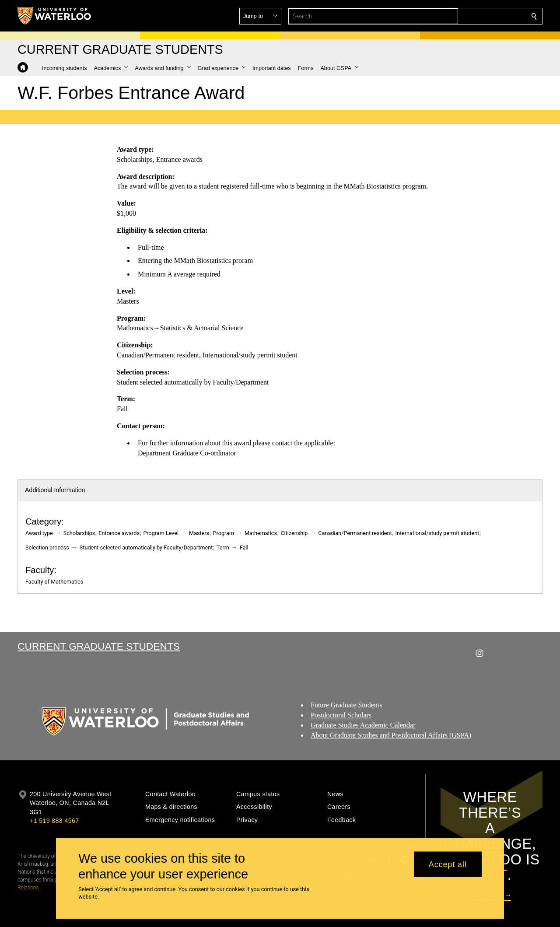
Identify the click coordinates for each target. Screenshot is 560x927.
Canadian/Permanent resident (355, 533)
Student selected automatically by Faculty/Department (146, 547)
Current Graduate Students (99, 646)
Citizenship (294, 533)
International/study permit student (437, 533)
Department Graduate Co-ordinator (187, 453)
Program (224, 533)
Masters (199, 533)
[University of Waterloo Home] (55, 16)
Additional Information (55, 490)
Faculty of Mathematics (54, 582)
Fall (244, 547)
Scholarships (79, 533)
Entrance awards (119, 533)
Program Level (161, 533)
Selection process (47, 547)
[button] (471, 16)
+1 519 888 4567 (54, 821)
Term (223, 547)
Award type (39, 533)
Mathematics (261, 533)
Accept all (448, 864)
